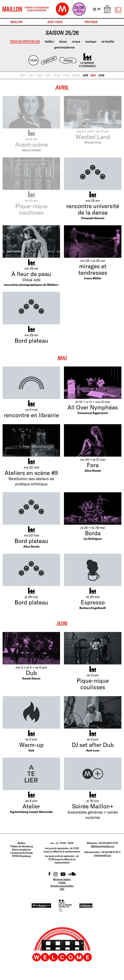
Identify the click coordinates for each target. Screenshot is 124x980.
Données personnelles (62, 886)
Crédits (62, 883)
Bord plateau (31, 340)
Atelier (31, 806)
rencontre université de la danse (93, 209)
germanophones (65, 47)
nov (40, 75)
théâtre (49, 41)
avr (85, 75)
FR (95, 9)
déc (48, 75)
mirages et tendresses (93, 269)
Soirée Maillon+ (93, 806)
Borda (93, 533)
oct (32, 75)
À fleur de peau (31, 274)
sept (23, 75)
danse (63, 41)
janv (57, 75)
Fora (93, 465)
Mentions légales (62, 879)
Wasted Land (93, 137)
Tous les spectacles (25, 41)
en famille (108, 41)
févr (66, 75)
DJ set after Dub (93, 745)
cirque (76, 41)
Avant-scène (31, 145)
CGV (62, 889)
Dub (31, 673)
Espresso (93, 602)
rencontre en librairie (31, 415)
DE (99, 9)
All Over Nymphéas (93, 407)
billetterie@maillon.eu (102, 846)
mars (76, 75)
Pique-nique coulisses (31, 209)
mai (93, 75)
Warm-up (31, 745)
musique (91, 41)
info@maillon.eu (102, 855)
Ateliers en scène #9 (31, 473)
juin (101, 75)
